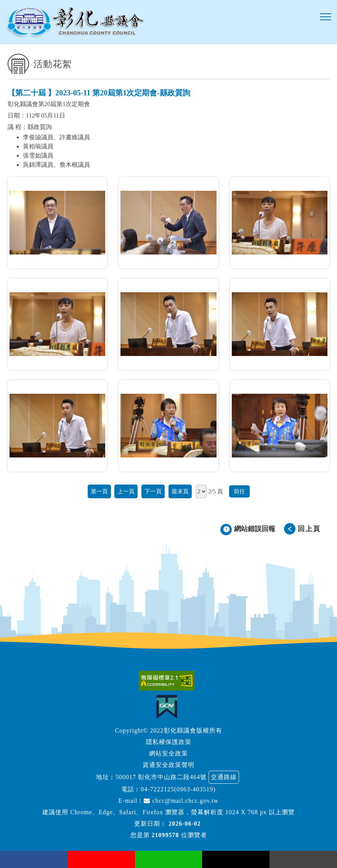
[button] (326, 17)
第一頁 (99, 491)
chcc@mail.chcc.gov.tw (181, 801)
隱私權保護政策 (169, 742)
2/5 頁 (215, 491)
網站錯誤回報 (255, 529)
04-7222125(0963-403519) (178, 789)
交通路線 (224, 777)
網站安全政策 (168, 753)
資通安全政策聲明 (168, 765)
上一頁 (126, 491)
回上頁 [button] (309, 529)
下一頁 (153, 491)
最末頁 (180, 491)
